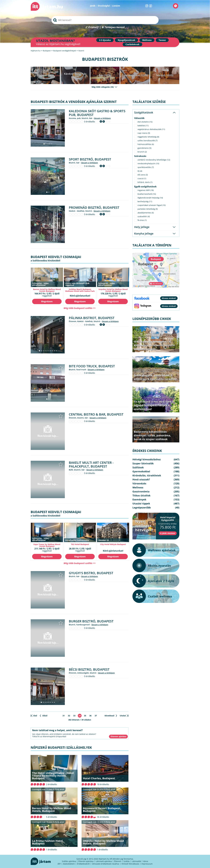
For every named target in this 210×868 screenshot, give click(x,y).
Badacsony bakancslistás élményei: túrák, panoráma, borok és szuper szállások (152, 435)
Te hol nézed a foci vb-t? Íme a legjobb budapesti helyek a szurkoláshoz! (154, 405)
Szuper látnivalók (141, 336)
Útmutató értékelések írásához (106, 864)
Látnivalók (136, 861)
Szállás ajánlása (69, 861)
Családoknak (132, 44)
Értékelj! (93, 27)
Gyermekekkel (141, 471)
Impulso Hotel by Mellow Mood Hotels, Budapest (103, 842)
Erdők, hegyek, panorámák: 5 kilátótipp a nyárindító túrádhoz (155, 377)
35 (85, 716)
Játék (93, 6)
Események (170, 398)
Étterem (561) (45, 75)
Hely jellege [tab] (142, 227)
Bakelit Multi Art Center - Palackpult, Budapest (91, 464)
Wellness (147, 40)
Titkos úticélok (141, 495)
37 (96, 716)
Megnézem (47, 301)
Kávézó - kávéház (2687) (75, 75)
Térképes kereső (115, 27)
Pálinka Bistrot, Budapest (92, 318)
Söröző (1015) (165, 75)
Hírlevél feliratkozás (130, 864)
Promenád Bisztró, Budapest (94, 207)
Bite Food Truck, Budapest (92, 366)
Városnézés (139, 483)
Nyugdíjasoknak (126, 40)
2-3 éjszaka (105, 40)
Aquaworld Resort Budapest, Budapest (102, 810)
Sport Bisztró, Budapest (90, 159)
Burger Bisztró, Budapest (91, 621)
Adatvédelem (69, 864)
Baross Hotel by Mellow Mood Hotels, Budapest (52, 810)
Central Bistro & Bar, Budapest (96, 414)
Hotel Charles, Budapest (99, 778)
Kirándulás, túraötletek (158, 336)
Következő (109, 716)
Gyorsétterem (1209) (135, 75)
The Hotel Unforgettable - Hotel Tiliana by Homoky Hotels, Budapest (53, 776)
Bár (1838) (105, 75)
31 (64, 716)
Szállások (138, 467)
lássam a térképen (102, 118)
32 (69, 716)
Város (146, 861)
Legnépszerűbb (140, 337)
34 (80, 716)
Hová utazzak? (141, 479)
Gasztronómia (158, 398)
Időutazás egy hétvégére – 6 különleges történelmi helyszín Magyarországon (154, 345)
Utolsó (123, 716)
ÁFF (59, 864)
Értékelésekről (83, 864)
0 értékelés (90, 122)
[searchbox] (105, 20)
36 (90, 716)
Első (35, 716)
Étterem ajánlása (86, 861)
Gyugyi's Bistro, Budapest (91, 573)
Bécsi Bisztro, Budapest (89, 669)
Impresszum (147, 864)
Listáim (116, 6)
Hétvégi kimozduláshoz (162, 334)
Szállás (127, 861)
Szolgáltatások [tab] (144, 112)
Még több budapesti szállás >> (80, 308)
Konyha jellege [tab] (144, 234)
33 (74, 716)
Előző (45, 716)
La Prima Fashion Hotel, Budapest (48, 842)
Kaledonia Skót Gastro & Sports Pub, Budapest (97, 113)
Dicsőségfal (104, 6)
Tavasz (162, 40)
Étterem (118, 861)
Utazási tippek (148, 428)
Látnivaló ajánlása (104, 861)
